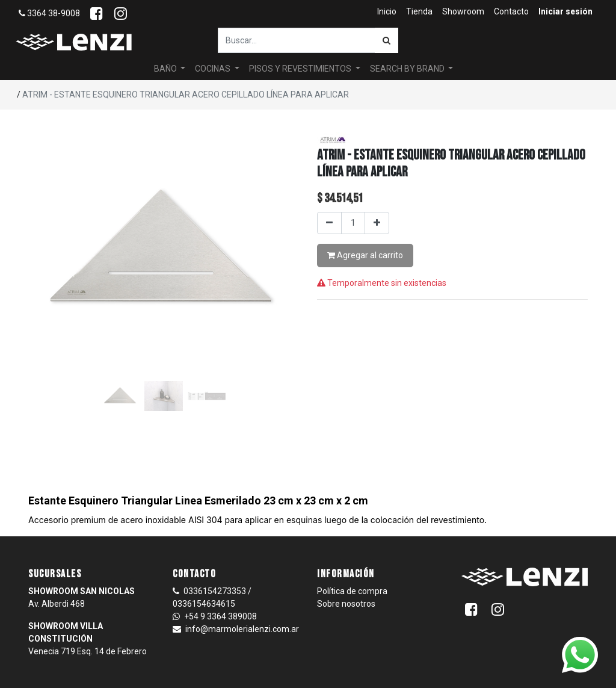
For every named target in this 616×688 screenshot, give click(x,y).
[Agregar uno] (377, 223)
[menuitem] (387, 12)
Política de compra (352, 591)
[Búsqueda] (387, 40)
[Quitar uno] (329, 223)
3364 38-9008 (49, 13)
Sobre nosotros (346, 604)
